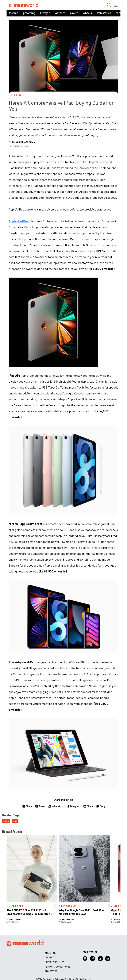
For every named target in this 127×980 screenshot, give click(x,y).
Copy (101, 806)
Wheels (87, 13)
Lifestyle (45, 13)
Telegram (73, 806)
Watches (60, 13)
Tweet (40, 806)
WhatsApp (56, 806)
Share (27, 806)
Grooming (29, 13)
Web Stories (104, 13)
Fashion (14, 13)
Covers (74, 13)
